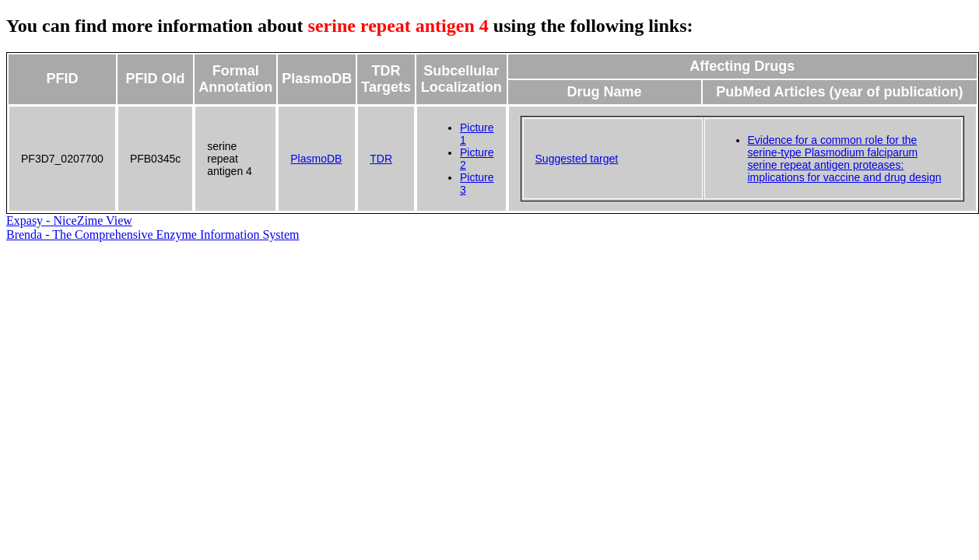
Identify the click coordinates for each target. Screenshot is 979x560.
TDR (381, 159)
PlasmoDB (316, 159)
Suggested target (577, 159)
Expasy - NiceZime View (69, 220)
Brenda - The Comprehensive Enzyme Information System (153, 234)
